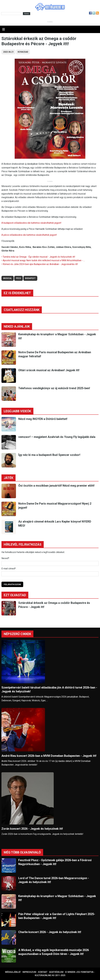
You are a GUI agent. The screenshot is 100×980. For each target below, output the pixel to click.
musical (8, 278)
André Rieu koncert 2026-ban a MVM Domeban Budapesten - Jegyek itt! (49, 756)
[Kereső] (12, 14)
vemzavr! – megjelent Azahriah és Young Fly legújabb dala (57, 437)
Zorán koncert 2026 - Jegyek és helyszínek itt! (32, 829)
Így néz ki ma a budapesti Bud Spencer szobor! (49, 455)
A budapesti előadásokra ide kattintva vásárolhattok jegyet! (31, 223)
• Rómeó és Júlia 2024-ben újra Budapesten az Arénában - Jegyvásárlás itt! (40, 264)
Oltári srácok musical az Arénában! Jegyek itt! (49, 370)
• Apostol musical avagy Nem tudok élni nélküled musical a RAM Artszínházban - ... (43, 260)
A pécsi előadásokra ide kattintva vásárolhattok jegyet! (29, 235)
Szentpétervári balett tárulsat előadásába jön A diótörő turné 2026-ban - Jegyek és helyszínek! (49, 689)
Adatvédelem (56, 972)
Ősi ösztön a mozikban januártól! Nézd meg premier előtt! (56, 486)
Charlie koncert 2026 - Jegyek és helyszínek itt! (50, 932)
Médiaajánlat (13, 972)
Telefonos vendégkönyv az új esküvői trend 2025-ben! (54, 388)
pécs (19, 278)
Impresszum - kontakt (35, 972)
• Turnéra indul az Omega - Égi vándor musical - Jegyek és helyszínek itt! (38, 257)
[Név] (50, 563)
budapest (30, 278)
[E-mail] (50, 574)
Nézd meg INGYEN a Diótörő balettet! (43, 419)
